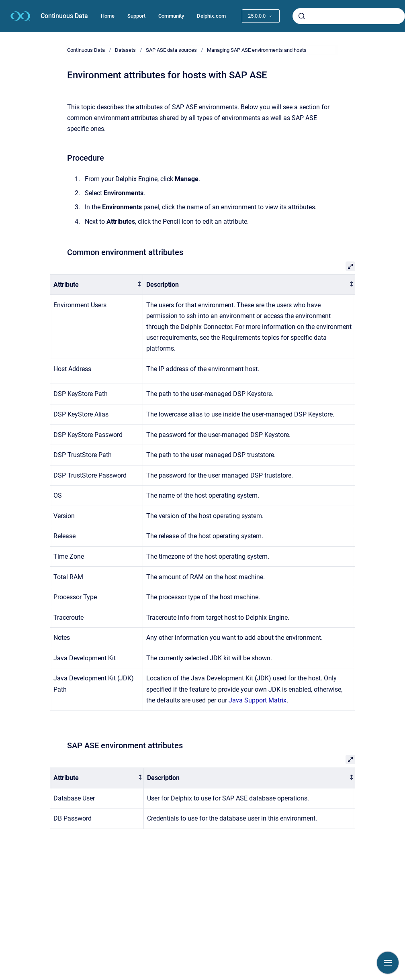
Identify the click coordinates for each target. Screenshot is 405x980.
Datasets (125, 50)
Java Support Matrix (258, 700)
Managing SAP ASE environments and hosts (257, 50)
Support (136, 16)
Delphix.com (211, 16)
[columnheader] (97, 285)
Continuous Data (64, 16)
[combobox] (349, 16)
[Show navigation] (388, 963)
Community (171, 16)
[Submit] (302, 16)
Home (108, 16)
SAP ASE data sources (171, 50)
